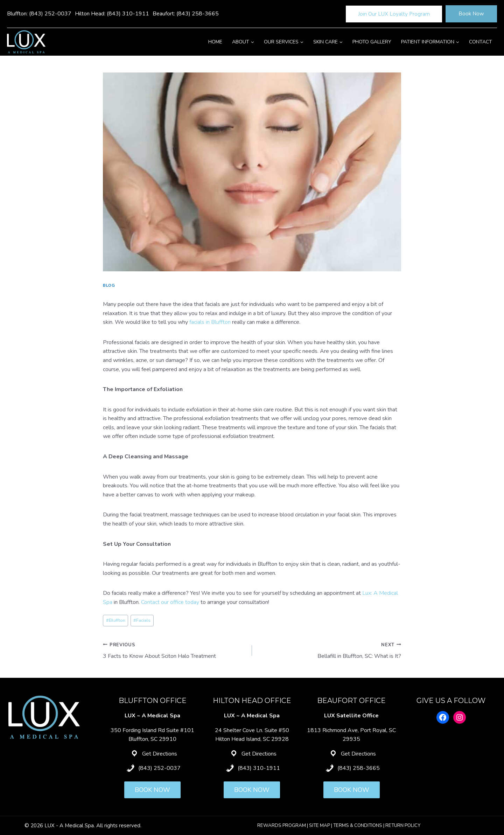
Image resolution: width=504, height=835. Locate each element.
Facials (142, 620)
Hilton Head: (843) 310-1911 (112, 14)
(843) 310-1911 (259, 768)
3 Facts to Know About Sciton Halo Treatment (175, 650)
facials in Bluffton (210, 322)
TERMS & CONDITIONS (358, 826)
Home (215, 42)
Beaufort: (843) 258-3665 (186, 14)
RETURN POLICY (403, 826)
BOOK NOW (152, 790)
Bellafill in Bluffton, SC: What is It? (329, 650)
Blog (109, 286)
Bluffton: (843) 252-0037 (39, 14)
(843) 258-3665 (359, 768)
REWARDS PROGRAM (282, 826)
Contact (481, 42)
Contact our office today (170, 602)
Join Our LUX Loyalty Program (394, 14)
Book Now (471, 14)
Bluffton (116, 620)
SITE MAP (320, 826)
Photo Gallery (372, 42)
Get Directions (160, 754)
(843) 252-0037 (159, 768)
